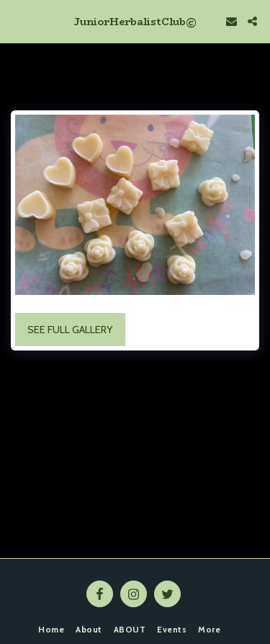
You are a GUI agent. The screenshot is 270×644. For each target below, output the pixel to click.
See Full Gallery (70, 330)
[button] (16, 21)
